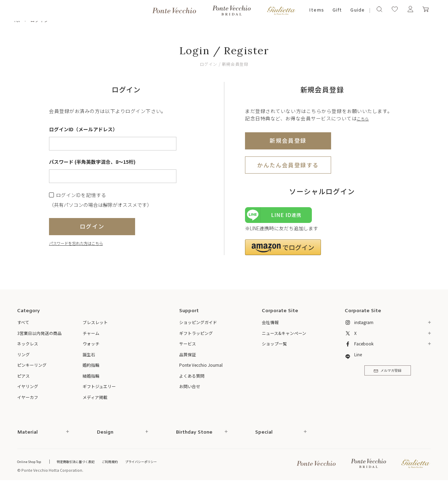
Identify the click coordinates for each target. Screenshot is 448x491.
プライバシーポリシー (163, 464)
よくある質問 (192, 378)
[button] (283, 250)
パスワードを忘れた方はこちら (83, 243)
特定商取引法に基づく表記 (87, 464)
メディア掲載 (95, 400)
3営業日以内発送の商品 (39, 336)
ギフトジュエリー (99, 389)
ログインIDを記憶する (81, 195)
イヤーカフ (28, 400)
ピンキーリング (32, 368)
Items (316, 10)
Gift (337, 10)
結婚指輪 (91, 378)
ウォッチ (91, 347)
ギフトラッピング (196, 336)
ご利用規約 (127, 464)
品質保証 (188, 357)
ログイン (92, 226)
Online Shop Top (33, 464)
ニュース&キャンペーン (284, 336)
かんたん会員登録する (288, 165)
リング (23, 357)
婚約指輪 (91, 368)
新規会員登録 (288, 140)
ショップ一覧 (274, 347)
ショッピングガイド (198, 325)
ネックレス (28, 347)
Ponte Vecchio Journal (201, 368)
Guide (357, 10)
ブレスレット (95, 325)
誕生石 (89, 357)
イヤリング (28, 389)
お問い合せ (190, 389)
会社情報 (270, 325)
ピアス (23, 378)
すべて (23, 325)
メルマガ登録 (388, 376)
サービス (188, 347)
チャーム (91, 336)
